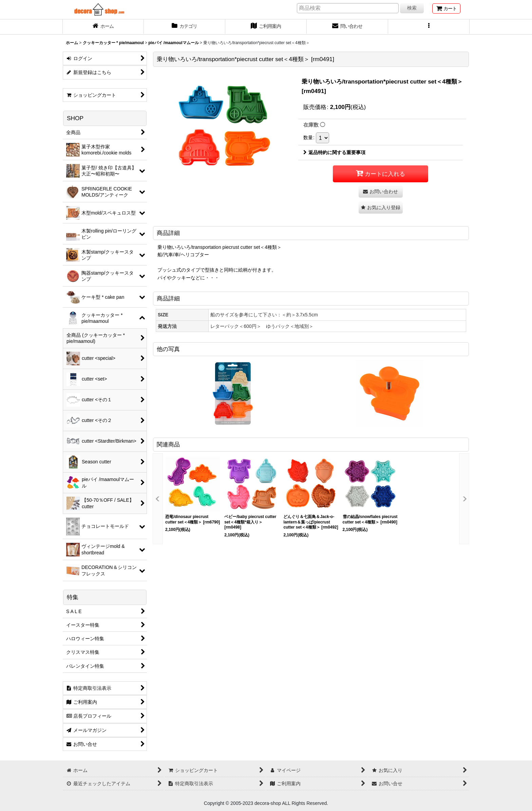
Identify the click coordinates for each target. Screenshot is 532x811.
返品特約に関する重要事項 (334, 152)
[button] (429, 27)
